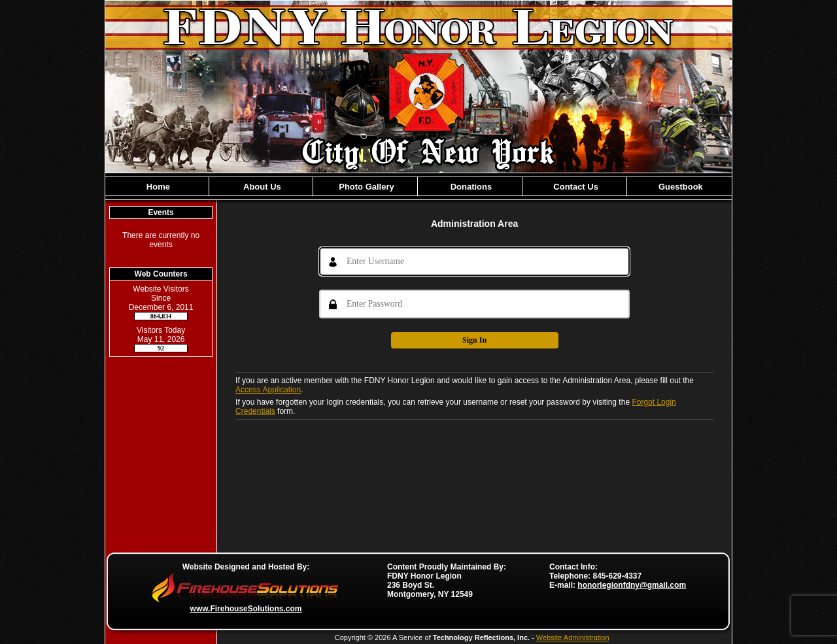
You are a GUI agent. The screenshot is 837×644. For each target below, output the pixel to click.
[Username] (474, 262)
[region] (418, 186)
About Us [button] (261, 187)
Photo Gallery (366, 187)
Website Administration (573, 637)
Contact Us (575, 187)
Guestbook (679, 187)
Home (157, 187)
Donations (470, 187)
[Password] (474, 304)
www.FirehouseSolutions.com (246, 609)
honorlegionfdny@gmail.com (632, 585)
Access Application (268, 390)
